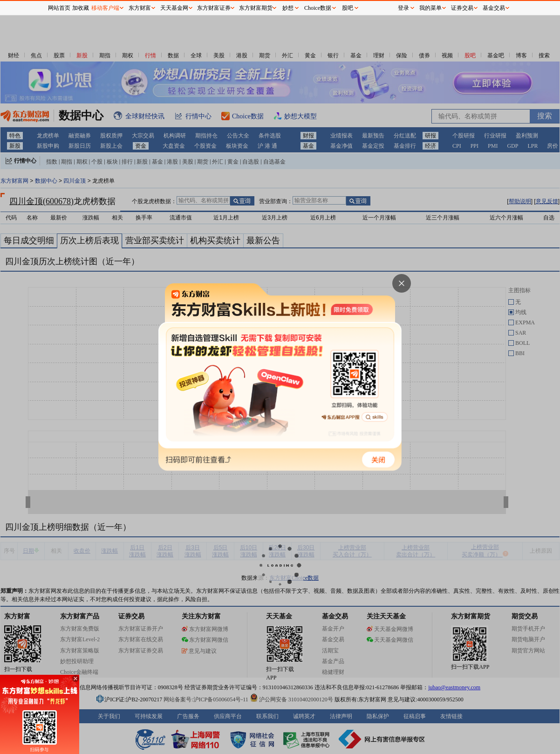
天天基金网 (174, 8)
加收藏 (81, 8)
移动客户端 (105, 8)
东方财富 (140, 8)
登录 (403, 8)
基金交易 (494, 8)
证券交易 (462, 8)
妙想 (288, 8)
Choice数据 (318, 8)
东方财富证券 (214, 8)
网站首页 (59, 8)
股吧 (348, 8)
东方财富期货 (256, 8)
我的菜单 (430, 8)
